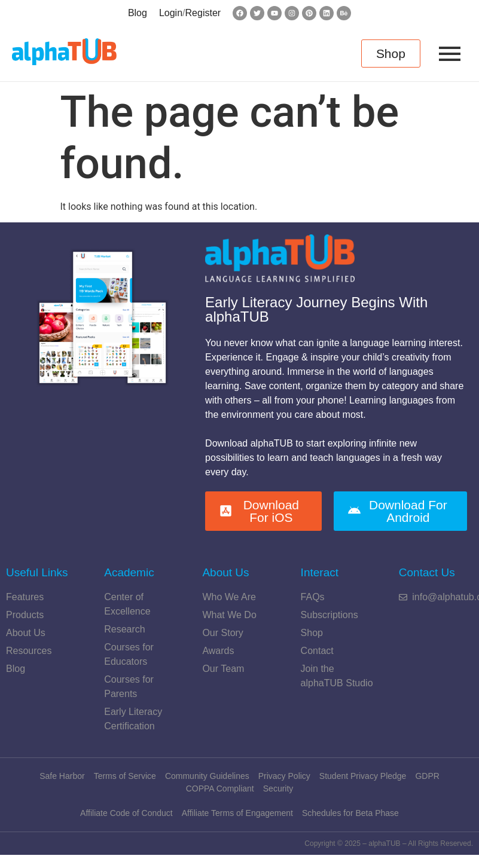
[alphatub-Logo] (64, 52)
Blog (138, 13)
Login (171, 13)
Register (203, 13)
